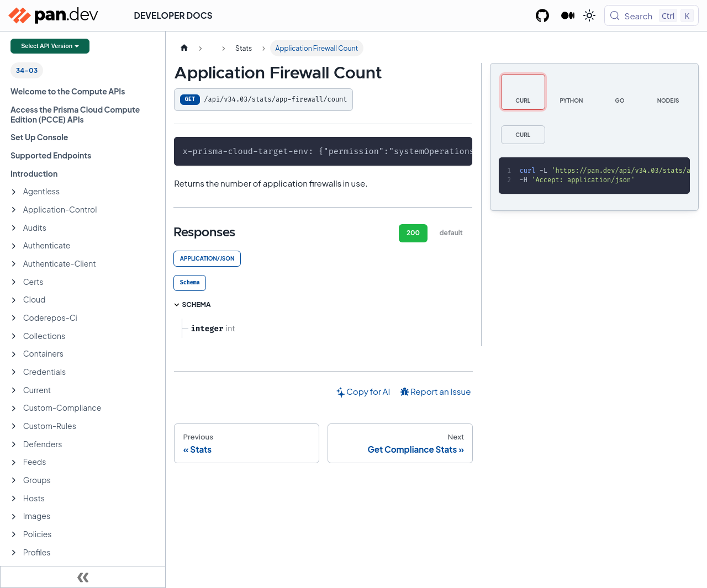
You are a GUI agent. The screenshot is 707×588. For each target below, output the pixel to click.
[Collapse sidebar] (83, 577)
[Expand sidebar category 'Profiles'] (14, 553)
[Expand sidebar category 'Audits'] (14, 228)
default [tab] (451, 233)
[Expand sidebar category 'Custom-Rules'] (14, 426)
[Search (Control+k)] (651, 15)
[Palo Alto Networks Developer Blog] (568, 15)
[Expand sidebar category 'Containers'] (14, 354)
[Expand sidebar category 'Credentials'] (14, 372)
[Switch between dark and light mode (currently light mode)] (589, 15)
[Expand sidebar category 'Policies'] (14, 534)
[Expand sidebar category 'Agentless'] (14, 192)
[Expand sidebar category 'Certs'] (14, 282)
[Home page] (184, 48)
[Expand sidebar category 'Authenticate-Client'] (14, 264)
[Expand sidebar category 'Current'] (14, 390)
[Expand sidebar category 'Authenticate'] (14, 246)
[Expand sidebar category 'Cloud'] (14, 300)
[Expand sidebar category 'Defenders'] (14, 444)
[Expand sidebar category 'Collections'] (14, 336)
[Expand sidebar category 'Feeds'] (14, 463)
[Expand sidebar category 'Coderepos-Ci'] (14, 318)
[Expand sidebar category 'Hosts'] (14, 499)
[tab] (190, 283)
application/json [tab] (207, 258)
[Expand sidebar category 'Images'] (14, 517)
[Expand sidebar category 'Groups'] (14, 480)
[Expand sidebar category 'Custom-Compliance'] (14, 409)
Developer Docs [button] (173, 15)
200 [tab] (413, 233)
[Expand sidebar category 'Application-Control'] (14, 210)
